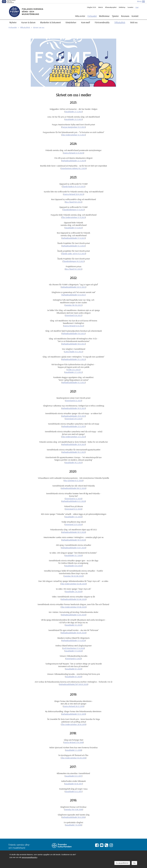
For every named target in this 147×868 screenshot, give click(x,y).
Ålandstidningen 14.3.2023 (74, 258)
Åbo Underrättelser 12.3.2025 (73, 132)
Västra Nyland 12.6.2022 (74, 323)
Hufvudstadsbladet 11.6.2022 (73, 330)
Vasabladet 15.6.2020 (73, 563)
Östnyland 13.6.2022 (74, 312)
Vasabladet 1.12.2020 (73, 514)
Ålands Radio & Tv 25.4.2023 (74, 183)
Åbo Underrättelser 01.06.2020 (74, 604)
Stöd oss (134, 19)
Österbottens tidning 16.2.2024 (74, 165)
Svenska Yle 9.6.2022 (73, 302)
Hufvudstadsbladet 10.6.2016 (73, 814)
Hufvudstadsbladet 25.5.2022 (73, 356)
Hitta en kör (80, 13)
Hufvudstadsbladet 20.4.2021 (74, 441)
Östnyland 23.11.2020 (74, 521)
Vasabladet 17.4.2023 (74, 225)
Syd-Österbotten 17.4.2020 (73, 645)
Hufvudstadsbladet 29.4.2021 (74, 413)
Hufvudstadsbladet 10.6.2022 (74, 341)
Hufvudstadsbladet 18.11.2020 (74, 529)
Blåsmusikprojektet (111, 4)
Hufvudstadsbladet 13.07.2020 (73, 545)
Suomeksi (130, 4)
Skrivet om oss (39, 24)
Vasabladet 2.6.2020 (74, 588)
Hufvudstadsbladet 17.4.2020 (73, 637)
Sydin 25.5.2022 (73, 366)
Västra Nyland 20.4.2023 (74, 191)
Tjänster (115, 13)
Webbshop (122, 4)
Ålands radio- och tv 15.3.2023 (74, 250)
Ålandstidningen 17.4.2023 (74, 206)
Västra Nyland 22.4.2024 (73, 150)
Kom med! (86, 19)
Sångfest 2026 (92, 4)
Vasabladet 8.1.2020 (74, 666)
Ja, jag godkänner (122, 863)
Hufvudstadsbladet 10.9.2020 (74, 537)
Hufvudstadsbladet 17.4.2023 (74, 235)
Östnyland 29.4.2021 (73, 416)
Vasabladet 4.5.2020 (73, 622)
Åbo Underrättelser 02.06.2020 (73, 581)
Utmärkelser (71, 19)
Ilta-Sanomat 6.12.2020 (73, 477)
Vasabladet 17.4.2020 (73, 648)
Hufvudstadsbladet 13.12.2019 (74, 711)
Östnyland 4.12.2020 (73, 506)
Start (137, 4)
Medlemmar (104, 13)
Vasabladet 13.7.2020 (74, 552)
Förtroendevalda (102, 19)
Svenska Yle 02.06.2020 (73, 573)
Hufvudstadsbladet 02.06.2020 (74, 596)
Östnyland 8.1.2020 (73, 655)
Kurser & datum (28, 19)
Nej (134, 863)
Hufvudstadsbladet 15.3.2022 (74, 379)
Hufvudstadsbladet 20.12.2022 (73, 284)
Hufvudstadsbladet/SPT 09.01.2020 (74, 681)
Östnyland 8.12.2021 (73, 397)
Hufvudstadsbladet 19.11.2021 (74, 405)
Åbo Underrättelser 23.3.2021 (73, 434)
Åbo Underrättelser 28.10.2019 (74, 721)
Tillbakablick (120, 19)
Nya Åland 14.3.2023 (73, 266)
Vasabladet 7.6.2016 (74, 822)
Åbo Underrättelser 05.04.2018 (74, 755)
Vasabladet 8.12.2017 (73, 773)
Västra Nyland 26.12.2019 (74, 703)
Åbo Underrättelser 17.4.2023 (73, 214)
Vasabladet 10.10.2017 (74, 781)
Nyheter (13, 19)
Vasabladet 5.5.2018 (74, 747)
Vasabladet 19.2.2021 (73, 459)
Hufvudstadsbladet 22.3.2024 (74, 158)
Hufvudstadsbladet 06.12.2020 (73, 485)
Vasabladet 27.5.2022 (73, 369)
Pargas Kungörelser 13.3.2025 (73, 124)
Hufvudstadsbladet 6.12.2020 (74, 498)
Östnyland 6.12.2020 (73, 495)
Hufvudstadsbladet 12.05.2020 (74, 612)
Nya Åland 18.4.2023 (73, 199)
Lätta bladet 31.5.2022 (73, 348)
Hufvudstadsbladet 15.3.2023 (73, 243)
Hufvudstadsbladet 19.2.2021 (73, 449)
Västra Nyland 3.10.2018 (73, 739)
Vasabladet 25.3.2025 (74, 116)
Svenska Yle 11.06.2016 (74, 806)
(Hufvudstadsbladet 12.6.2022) (74, 292)
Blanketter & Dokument (50, 19)
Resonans (125, 13)
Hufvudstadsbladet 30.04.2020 (73, 630)
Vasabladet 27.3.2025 (74, 108)
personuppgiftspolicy (30, 857)
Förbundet (92, 13)
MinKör (101, 4)
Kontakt (135, 13)
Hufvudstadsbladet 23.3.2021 (74, 423)
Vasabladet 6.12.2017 (74, 788)
